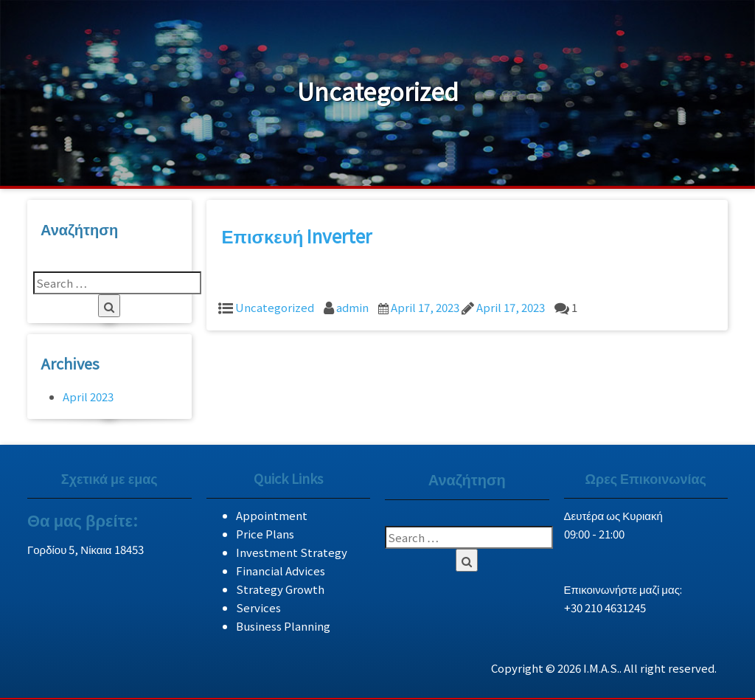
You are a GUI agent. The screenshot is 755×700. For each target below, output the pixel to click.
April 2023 (88, 396)
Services (258, 607)
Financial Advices (281, 571)
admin (352, 307)
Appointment (272, 515)
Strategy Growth (280, 589)
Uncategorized (275, 307)
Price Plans (265, 534)
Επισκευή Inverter (297, 236)
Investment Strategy (292, 552)
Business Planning (283, 626)
